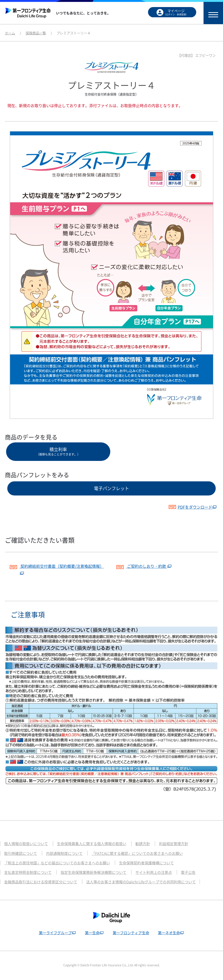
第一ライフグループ (55, 933)
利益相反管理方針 (174, 844)
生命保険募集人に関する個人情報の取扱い (92, 844)
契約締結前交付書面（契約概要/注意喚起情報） (57, 565)
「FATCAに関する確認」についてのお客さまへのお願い (137, 853)
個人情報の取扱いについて (26, 844)
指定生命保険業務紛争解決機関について (93, 872)
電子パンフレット (111, 488)
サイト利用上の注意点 (154, 872)
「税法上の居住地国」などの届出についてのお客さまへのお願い (57, 863)
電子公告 (188, 872)
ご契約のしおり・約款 (142, 565)
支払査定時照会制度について (28, 872)
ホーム (10, 33)
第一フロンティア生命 (131, 933)
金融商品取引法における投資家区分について (41, 882)
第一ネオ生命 (169, 933)
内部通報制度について (64, 853)
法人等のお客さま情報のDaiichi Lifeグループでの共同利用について (141, 882)
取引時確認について (21, 853)
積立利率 (58, 451)
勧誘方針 (143, 844)
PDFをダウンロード (190, 507)
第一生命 (92, 933)
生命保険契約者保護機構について (146, 863)
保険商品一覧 (36, 33)
